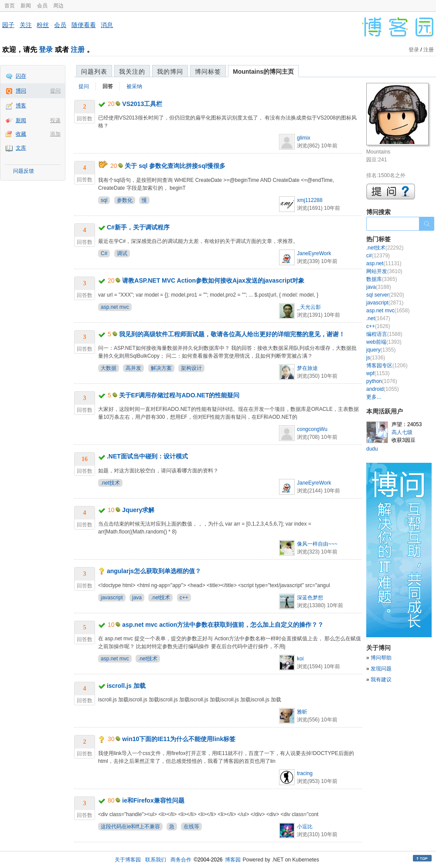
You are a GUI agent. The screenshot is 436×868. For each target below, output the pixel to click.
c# (378, 256)
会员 (42, 6)
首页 (10, 6)
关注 (26, 25)
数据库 (382, 279)
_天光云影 (309, 307)
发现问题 (381, 669)
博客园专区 (387, 366)
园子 (8, 25)
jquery (381, 350)
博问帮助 (381, 658)
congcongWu (312, 429)
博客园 (233, 860)
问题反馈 (24, 171)
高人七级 (402, 432)
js (376, 358)
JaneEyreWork (314, 253)
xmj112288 (310, 200)
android (383, 389)
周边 (58, 6)
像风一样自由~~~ (317, 544)
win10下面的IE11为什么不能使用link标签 (179, 739)
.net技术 (110, 483)
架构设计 (191, 368)
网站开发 (384, 271)
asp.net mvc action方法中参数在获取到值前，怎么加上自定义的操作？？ (223, 625)
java (137, 598)
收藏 (21, 134)
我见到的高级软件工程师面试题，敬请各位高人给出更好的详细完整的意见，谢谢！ (232, 334)
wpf (378, 373)
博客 (21, 106)
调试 (122, 253)
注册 (78, 50)
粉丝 (43, 25)
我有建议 (381, 680)
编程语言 (384, 334)
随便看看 (84, 25)
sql (104, 200)
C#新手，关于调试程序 (138, 227)
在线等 (191, 827)
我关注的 (132, 72)
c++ (184, 598)
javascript (112, 598)
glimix (304, 138)
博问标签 (208, 72)
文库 (21, 148)
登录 (46, 50)
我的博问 (170, 72)
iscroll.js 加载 (126, 686)
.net (378, 318)
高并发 (133, 368)
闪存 (21, 76)
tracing (305, 773)
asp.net (384, 263)
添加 (55, 134)
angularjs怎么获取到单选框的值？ (154, 571)
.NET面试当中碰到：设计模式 (147, 456)
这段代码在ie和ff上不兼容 (130, 827)
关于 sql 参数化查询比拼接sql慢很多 (175, 166)
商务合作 (181, 860)
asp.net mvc (115, 307)
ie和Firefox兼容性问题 (153, 800)
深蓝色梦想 (310, 598)
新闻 (26, 6)
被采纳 (134, 86)
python (382, 381)
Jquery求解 (138, 510)
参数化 (125, 200)
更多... (374, 397)
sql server (385, 295)
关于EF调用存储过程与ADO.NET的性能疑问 (179, 395)
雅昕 (302, 712)
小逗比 (305, 827)
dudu (372, 449)
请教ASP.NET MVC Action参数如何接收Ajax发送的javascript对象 (213, 280)
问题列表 (94, 72)
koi (300, 659)
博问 (21, 91)
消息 (107, 25)
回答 (108, 86)
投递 (55, 120)
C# (104, 253)
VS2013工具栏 (142, 104)
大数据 (109, 368)
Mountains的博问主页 (263, 72)
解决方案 (161, 368)
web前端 (384, 342)
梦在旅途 (307, 368)
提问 (55, 91)
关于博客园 (128, 860)
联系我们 (156, 860)
